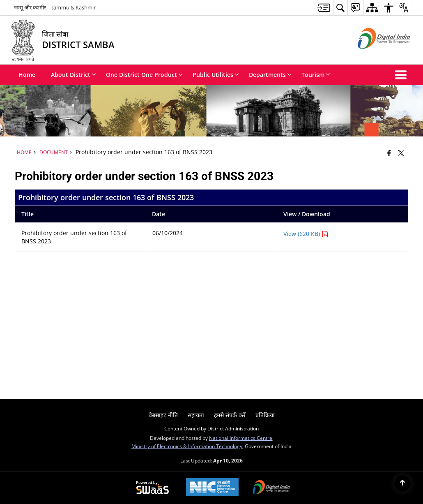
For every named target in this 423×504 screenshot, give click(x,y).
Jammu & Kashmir (74, 7)
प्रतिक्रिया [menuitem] (265, 415)
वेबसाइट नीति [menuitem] (163, 415)
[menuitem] (323, 8)
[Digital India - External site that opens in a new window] (374, 56)
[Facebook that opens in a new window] (389, 153)
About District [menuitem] (74, 75)
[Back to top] (402, 483)
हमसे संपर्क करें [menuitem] (230, 415)
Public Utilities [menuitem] (216, 75)
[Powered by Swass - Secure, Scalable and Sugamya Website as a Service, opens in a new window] (153, 488)
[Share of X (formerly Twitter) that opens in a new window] (401, 153)
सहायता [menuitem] (196, 415)
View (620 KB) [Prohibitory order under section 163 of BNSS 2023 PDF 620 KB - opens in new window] (306, 234)
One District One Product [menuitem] (144, 75)
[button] (402, 75)
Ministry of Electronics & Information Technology (187, 446)
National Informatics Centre (241, 438)
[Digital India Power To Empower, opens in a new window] (271, 488)
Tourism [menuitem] (316, 75)
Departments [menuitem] (270, 75)
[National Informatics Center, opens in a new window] (212, 488)
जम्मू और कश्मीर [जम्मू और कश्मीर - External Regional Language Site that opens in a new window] (30, 7)
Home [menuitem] (27, 75)
